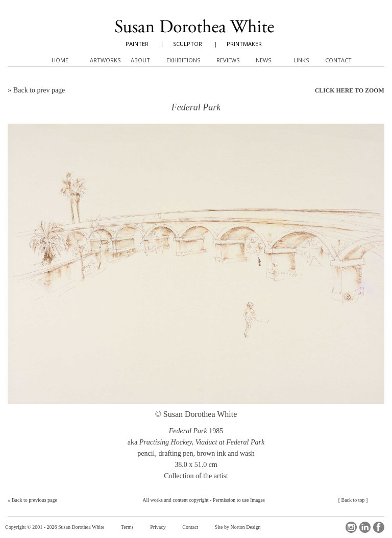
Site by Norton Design (238, 527)
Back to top (353, 500)
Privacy (158, 527)
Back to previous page (34, 500)
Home (60, 60)
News (263, 60)
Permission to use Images (239, 500)
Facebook (379, 527)
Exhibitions (183, 60)
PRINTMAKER (244, 44)
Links (301, 60)
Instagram (351, 527)
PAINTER (137, 44)
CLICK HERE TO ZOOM (350, 90)
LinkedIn (365, 527)
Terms (127, 527)
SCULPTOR (188, 44)
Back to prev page (39, 90)
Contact (190, 527)
